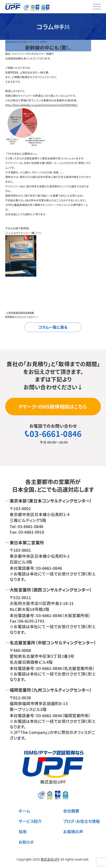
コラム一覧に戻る (53, 327)
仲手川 (24, 42)
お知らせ (26, 842)
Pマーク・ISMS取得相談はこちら (53, 406)
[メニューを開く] (97, 7)
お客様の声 (73, 832)
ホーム (24, 811)
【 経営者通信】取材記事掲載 (20, 313)
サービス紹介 (30, 821)
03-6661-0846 (53, 433)
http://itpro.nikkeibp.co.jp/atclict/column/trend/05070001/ (41, 105)
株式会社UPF (50, 859)
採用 (23, 832)
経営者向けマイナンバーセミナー (21, 317)
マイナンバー (34, 42)
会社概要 (71, 811)
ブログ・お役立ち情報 (82, 821)
